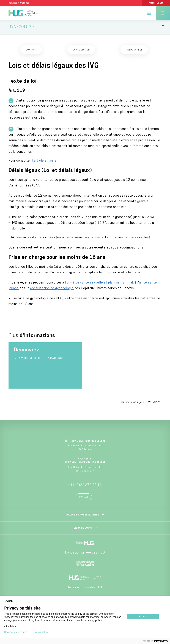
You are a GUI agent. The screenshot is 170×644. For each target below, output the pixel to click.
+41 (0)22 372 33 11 (85, 486)
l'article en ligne (44, 162)
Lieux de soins (83, 529)
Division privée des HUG (85, 589)
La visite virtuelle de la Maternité (41, 359)
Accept (143, 616)
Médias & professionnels (83, 516)
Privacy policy (40, 632)
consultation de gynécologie (52, 289)
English (10, 601)
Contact (84, 498)
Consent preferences (16, 632)
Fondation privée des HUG (85, 554)
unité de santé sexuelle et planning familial (100, 284)
